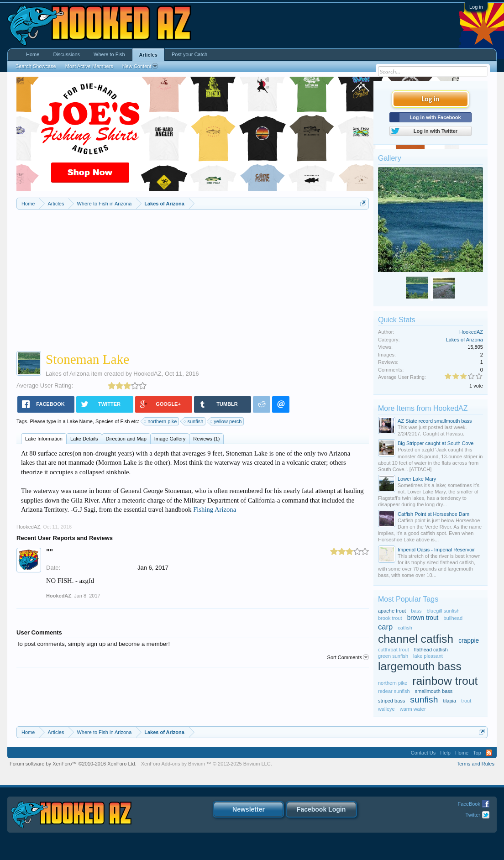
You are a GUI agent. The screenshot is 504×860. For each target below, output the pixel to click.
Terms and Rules (475, 764)
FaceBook (469, 804)
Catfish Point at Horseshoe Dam (433, 514)
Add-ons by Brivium (207, 764)
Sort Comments (348, 657)
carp (385, 627)
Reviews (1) (206, 439)
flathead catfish (431, 650)
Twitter (473, 815)
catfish (405, 628)
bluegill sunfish (443, 611)
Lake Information (44, 439)
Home (33, 54)
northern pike (161, 421)
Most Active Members (89, 66)
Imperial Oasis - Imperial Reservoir (436, 550)
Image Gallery (170, 439)
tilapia (449, 701)
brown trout (423, 618)
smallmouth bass (434, 691)
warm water (413, 709)
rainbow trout (445, 681)
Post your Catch (189, 54)
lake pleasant (428, 656)
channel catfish (416, 639)
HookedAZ (147, 374)
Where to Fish (109, 54)
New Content (140, 66)
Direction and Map (126, 439)
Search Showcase (36, 66)
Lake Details (84, 439)
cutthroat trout (394, 650)
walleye (386, 709)
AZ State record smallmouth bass (435, 421)
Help (445, 753)
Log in (476, 7)
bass (416, 611)
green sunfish (393, 656)
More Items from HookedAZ (423, 408)
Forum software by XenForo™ (73, 764)
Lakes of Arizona (68, 374)
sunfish (194, 421)
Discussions (66, 54)
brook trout (390, 618)
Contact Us (423, 753)
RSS (489, 753)
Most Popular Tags (408, 599)
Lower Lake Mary (417, 479)
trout (466, 701)
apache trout (392, 611)
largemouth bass (420, 666)
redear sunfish (394, 691)
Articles (148, 55)
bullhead (453, 618)
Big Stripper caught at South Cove (436, 443)
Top (477, 753)
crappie (469, 641)
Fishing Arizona (215, 509)
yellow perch (226, 421)
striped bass (391, 701)
